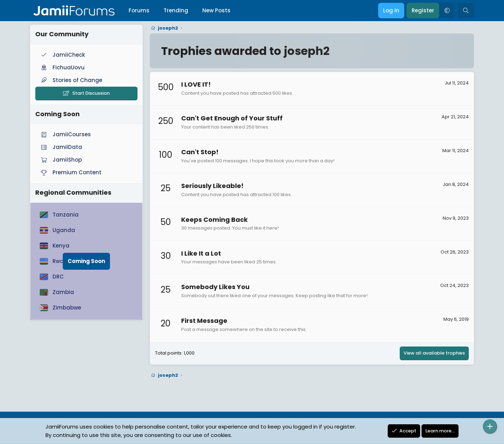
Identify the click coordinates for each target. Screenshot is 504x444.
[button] (447, 11)
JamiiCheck (62, 55)
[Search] (466, 11)
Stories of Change (71, 80)
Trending (176, 10)
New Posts (216, 10)
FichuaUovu (62, 67)
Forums (139, 10)
